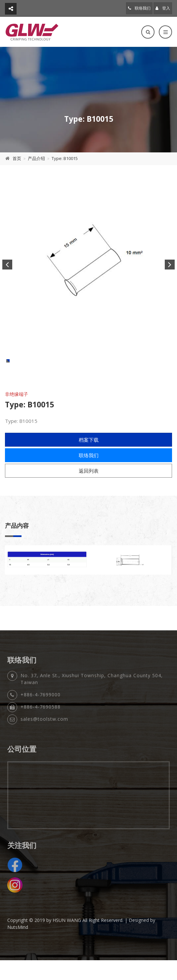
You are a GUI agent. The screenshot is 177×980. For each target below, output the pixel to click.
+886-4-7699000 (41, 720)
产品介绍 (36, 158)
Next (170, 265)
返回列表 (89, 494)
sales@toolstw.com (44, 744)
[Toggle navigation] (165, 32)
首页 (17, 158)
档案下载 (89, 463)
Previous (7, 265)
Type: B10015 (65, 158)
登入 (163, 8)
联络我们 (139, 8)
